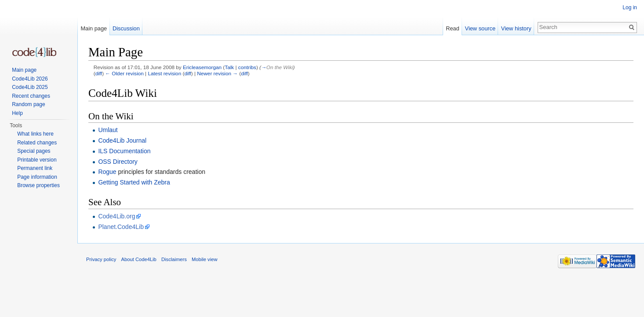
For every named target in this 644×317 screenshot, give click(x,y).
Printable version (37, 160)
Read (453, 28)
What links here (35, 134)
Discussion (126, 28)
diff (99, 73)
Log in (630, 7)
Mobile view (204, 259)
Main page (94, 28)
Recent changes (31, 96)
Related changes (37, 143)
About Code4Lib (139, 259)
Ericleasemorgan (202, 67)
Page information (37, 177)
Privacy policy (101, 259)
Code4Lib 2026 (30, 79)
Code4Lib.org (116, 216)
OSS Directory (118, 162)
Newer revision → (217, 73)
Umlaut (108, 130)
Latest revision (164, 73)
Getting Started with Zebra (134, 182)
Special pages (34, 151)
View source (480, 28)
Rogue (107, 172)
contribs (247, 67)
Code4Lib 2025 (30, 87)
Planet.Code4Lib (121, 227)
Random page (28, 104)
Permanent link (35, 168)
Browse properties (38, 185)
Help (17, 113)
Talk (229, 67)
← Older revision (124, 73)
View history (516, 28)
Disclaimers (174, 259)
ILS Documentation (124, 151)
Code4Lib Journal (122, 140)
